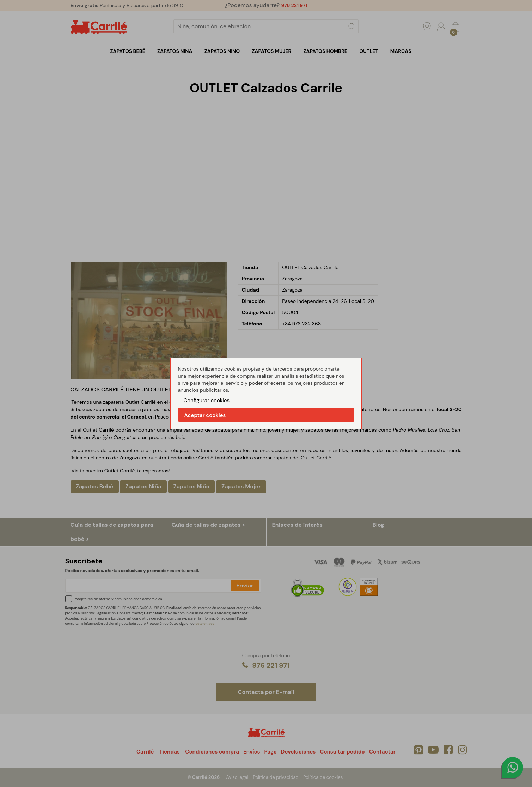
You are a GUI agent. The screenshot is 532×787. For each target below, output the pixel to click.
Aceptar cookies (205, 415)
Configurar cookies (207, 401)
